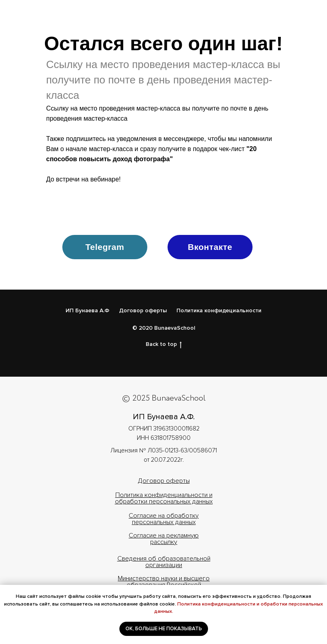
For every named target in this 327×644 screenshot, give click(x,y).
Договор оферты (143, 310)
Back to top (164, 344)
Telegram (105, 247)
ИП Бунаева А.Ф (87, 310)
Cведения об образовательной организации (164, 562)
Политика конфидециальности (219, 310)
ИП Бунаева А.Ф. (164, 417)
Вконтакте (210, 247)
